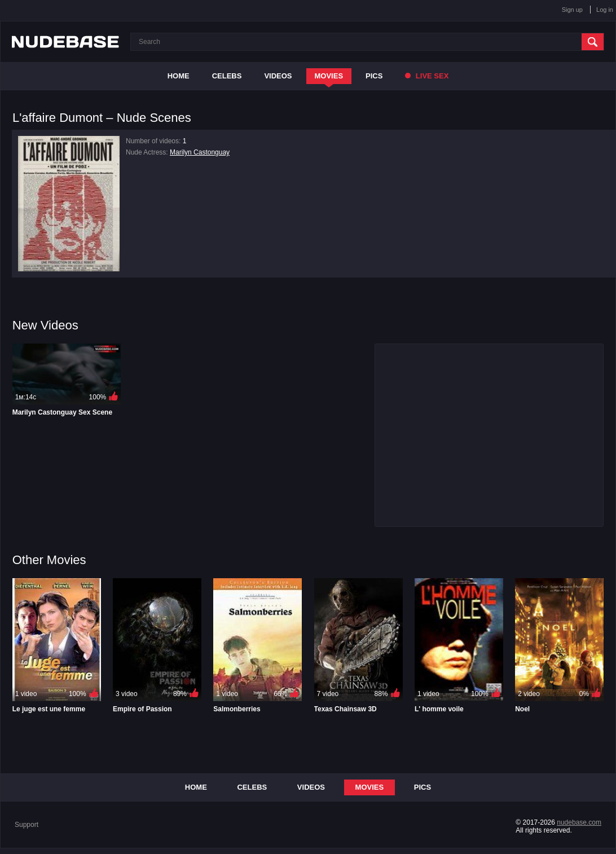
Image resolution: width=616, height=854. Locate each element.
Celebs (227, 76)
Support (27, 825)
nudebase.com (579, 822)
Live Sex (427, 76)
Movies (329, 76)
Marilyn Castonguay (200, 152)
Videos (278, 76)
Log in (605, 10)
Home (179, 76)
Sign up (572, 10)
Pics (374, 76)
